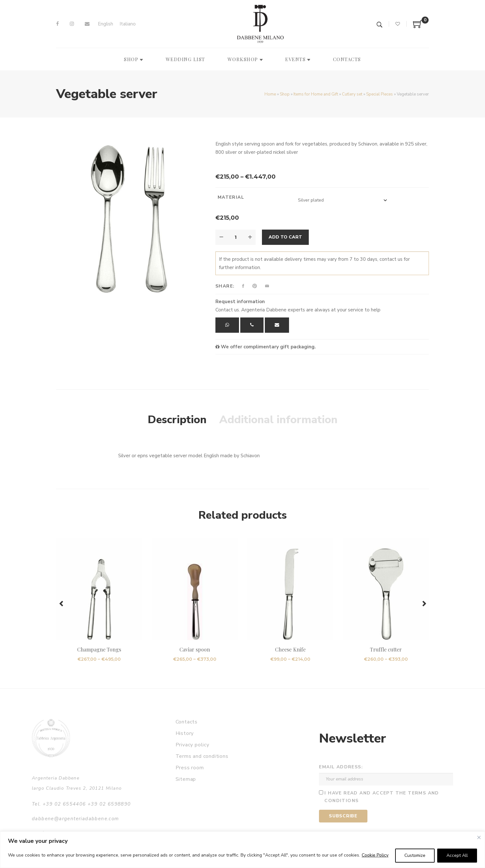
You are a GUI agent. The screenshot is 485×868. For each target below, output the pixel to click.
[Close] (479, 837)
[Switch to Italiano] (128, 24)
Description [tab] (177, 420)
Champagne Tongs (99, 649)
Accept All (457, 855)
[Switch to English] (105, 24)
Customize (415, 855)
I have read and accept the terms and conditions (382, 797)
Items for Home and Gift (316, 94)
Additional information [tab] (278, 420)
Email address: (341, 767)
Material (231, 197)
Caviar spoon (195, 649)
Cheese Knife (290, 649)
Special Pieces (380, 94)
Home (270, 94)
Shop (285, 94)
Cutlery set (352, 94)
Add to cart (285, 237)
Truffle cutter (386, 649)
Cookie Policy (375, 855)
